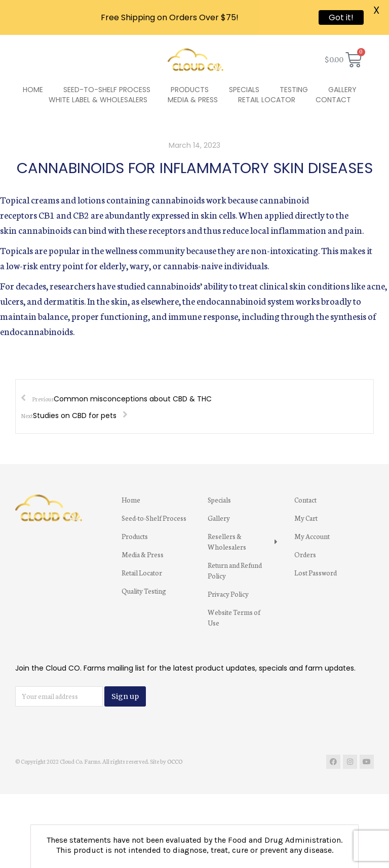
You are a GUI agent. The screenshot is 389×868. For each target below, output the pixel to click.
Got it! (341, 17)
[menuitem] (33, 65)
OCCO (175, 737)
